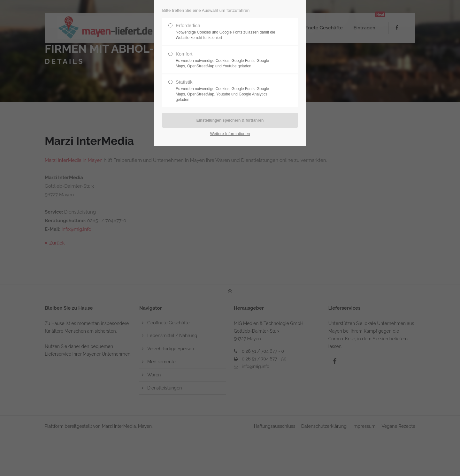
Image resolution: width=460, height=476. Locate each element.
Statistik (227, 91)
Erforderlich (227, 32)
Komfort (227, 60)
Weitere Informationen (230, 134)
